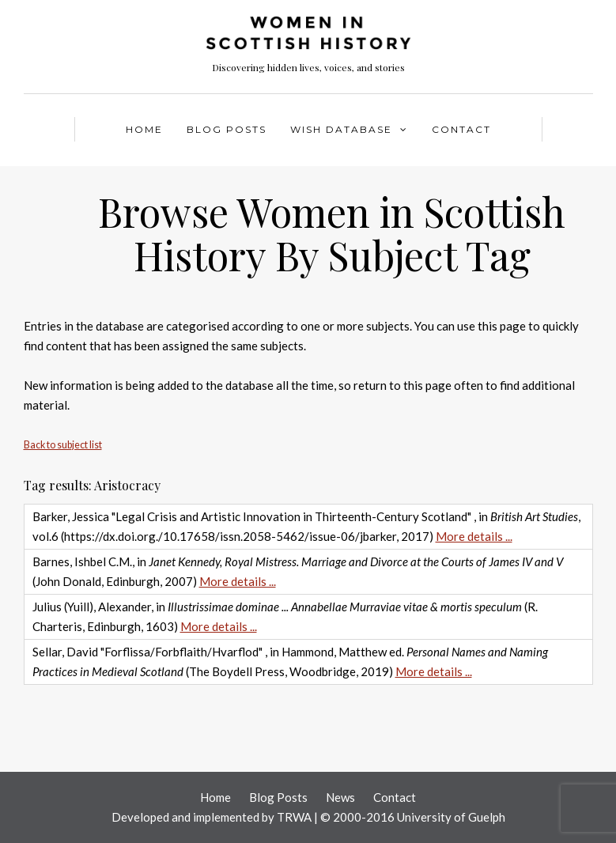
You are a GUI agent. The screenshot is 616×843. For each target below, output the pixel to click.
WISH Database (341, 129)
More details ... (474, 536)
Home (144, 129)
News (340, 797)
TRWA (294, 817)
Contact (461, 129)
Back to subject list (63, 445)
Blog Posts (227, 129)
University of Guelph (451, 817)
